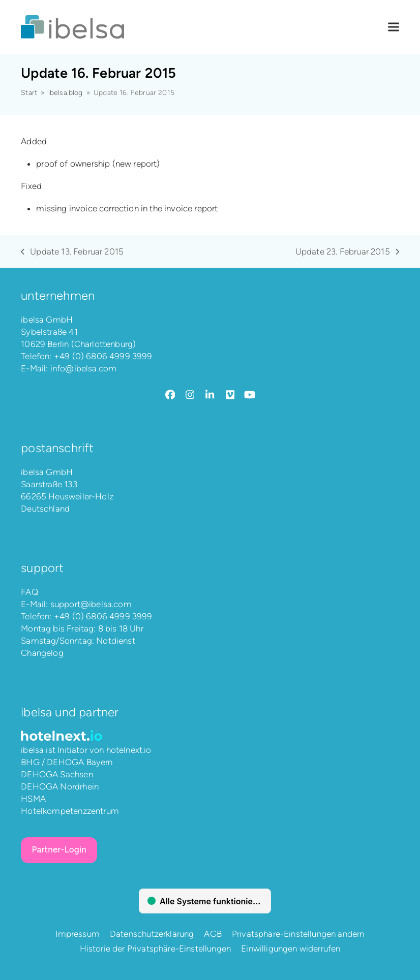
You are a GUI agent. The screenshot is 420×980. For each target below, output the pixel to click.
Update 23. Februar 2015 (347, 252)
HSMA (33, 799)
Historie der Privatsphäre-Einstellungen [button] (156, 949)
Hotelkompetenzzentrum (70, 811)
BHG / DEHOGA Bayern (67, 762)
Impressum (78, 934)
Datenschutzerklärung (152, 934)
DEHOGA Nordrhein (60, 786)
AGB (213, 934)
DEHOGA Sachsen (57, 774)
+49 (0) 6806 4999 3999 (103, 356)
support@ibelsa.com (91, 604)
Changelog (42, 653)
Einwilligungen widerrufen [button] (291, 949)
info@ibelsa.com (84, 368)
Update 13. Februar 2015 (72, 252)
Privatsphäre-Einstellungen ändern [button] (298, 934)
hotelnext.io (129, 750)
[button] (394, 27)
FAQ (29, 592)
